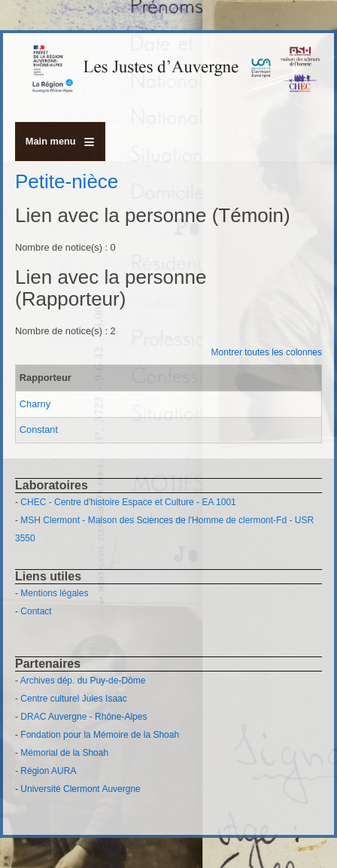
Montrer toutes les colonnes (267, 352)
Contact (36, 611)
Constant (39, 429)
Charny (35, 404)
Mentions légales (54, 593)
